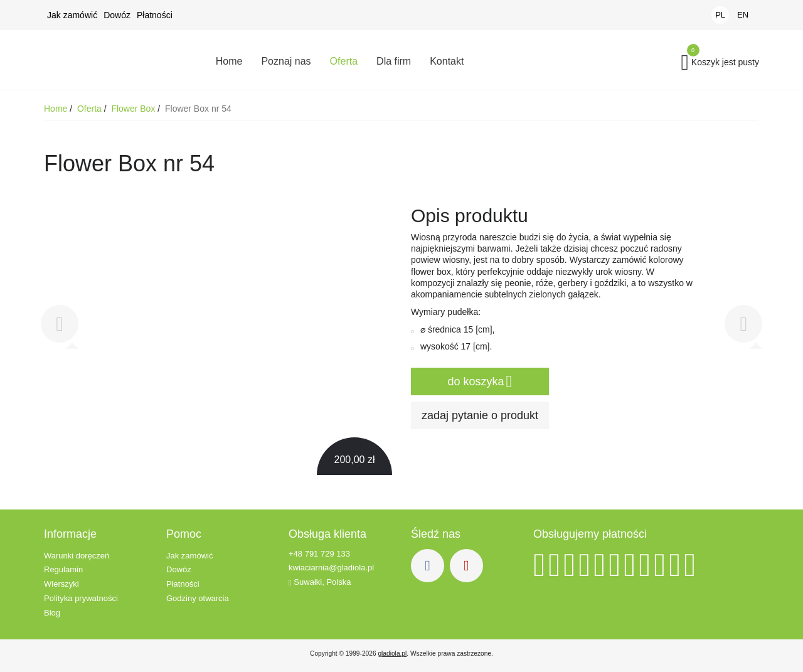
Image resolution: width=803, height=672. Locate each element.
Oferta (91, 109)
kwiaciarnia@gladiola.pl (331, 568)
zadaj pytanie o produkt (480, 415)
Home (57, 109)
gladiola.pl (392, 653)
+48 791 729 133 (319, 554)
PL (720, 15)
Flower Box (134, 109)
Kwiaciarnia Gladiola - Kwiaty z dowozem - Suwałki (116, 60)
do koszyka (480, 382)
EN (743, 15)
